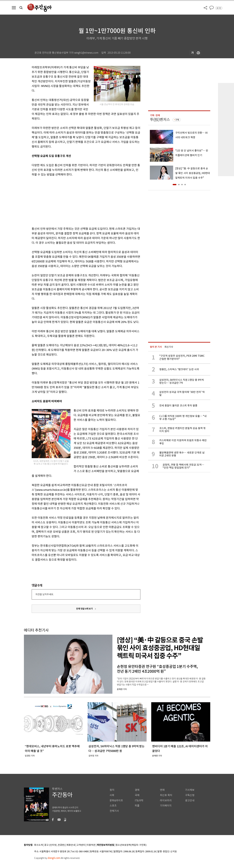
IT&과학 (139, 800)
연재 (162, 790)
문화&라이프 (116, 800)
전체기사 (114, 811)
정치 (112, 790)
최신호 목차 (166, 795)
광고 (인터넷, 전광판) (55, 845)
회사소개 (39, 845)
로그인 (219, 8)
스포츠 (113, 806)
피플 (137, 806)
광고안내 (190, 800)
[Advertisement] (78, 201)
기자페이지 (166, 806)
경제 (137, 790)
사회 (112, 795)
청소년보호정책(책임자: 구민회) (131, 845)
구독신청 (190, 795)
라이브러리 (166, 800)
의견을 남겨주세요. (45, 594)
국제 (137, 795)
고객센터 (81, 845)
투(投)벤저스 (160, 120)
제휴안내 (71, 845)
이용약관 (91, 845)
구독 (177, 120)
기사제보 (190, 790)
